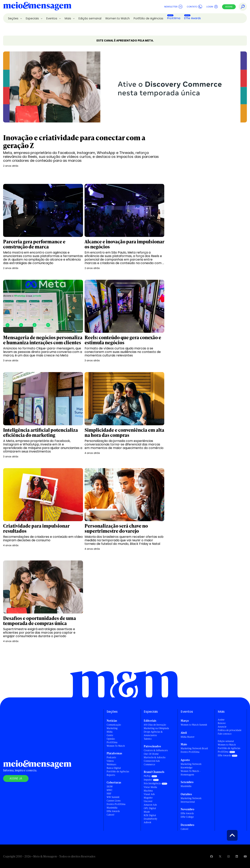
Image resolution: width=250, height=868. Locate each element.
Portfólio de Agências (148, 18)
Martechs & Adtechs (155, 757)
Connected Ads (152, 761)
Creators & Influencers (156, 750)
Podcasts (111, 757)
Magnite (148, 798)
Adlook (147, 822)
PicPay (147, 776)
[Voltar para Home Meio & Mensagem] (37, 7)
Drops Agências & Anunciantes (153, 734)
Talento (148, 739)
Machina (148, 791)
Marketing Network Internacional (191, 800)
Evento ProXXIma (116, 804)
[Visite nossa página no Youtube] (245, 856)
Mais (68, 18)
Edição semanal (90, 18)
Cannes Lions (114, 801)
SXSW (110, 787)
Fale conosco (225, 734)
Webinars (111, 764)
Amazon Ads (150, 805)
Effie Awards (192, 18)
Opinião (111, 739)
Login (212, 7)
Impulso (148, 780)
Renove (222, 723)
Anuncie (222, 727)
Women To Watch (116, 746)
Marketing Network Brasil (194, 748)
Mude (147, 812)
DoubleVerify (150, 819)
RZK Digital (150, 815)
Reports (111, 775)
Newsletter (173, 7)
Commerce (149, 764)
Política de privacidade (230, 730)
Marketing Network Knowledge (191, 766)
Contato (194, 7)
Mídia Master (188, 737)
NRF (109, 794)
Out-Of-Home (151, 754)
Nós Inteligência (152, 783)
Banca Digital (114, 768)
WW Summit (113, 797)
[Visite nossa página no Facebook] (212, 856)
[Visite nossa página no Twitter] (220, 856)
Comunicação (114, 725)
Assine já (16, 778)
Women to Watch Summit (194, 725)
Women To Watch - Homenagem (191, 773)
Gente (110, 735)
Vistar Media (150, 787)
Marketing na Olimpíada (156, 728)
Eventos (52, 18)
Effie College (187, 817)
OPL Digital (150, 808)
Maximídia (112, 808)
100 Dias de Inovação (155, 725)
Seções (14, 18)
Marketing (112, 728)
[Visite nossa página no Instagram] (229, 856)
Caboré (110, 815)
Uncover (148, 801)
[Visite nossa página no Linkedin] (237, 856)
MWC (110, 790)
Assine (229, 7)
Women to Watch (117, 18)
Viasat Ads (149, 794)
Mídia (110, 732)
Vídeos (110, 761)
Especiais (33, 18)
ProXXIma (174, 18)
